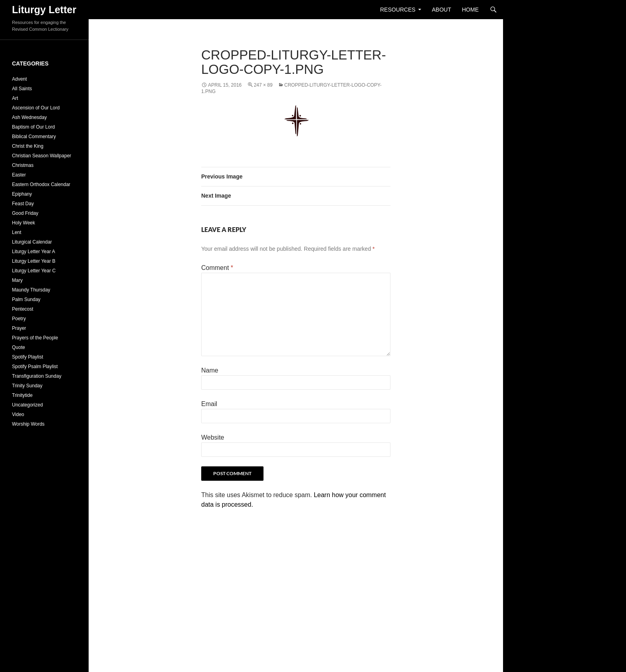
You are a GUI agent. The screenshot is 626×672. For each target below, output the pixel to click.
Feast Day (23, 204)
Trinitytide (22, 395)
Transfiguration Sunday (37, 376)
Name (210, 370)
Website (213, 437)
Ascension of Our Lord (36, 108)
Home (470, 10)
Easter (19, 175)
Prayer (19, 328)
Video (18, 414)
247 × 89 (263, 85)
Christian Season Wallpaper (42, 156)
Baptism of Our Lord (33, 127)
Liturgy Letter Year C (34, 271)
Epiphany (22, 194)
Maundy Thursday (31, 290)
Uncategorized (27, 405)
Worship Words (28, 424)
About (442, 10)
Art (15, 98)
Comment (217, 268)
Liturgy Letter (44, 10)
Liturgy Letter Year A (34, 252)
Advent (19, 79)
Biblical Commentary (34, 137)
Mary (17, 280)
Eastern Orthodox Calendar (41, 184)
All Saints (22, 89)
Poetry (19, 319)
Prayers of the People (35, 338)
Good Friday (25, 213)
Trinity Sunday (27, 386)
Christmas (23, 165)
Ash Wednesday (29, 117)
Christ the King (28, 146)
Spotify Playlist (28, 357)
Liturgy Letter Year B (34, 261)
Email (209, 404)
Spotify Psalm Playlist (35, 367)
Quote (19, 347)
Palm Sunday (26, 299)
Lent (17, 232)
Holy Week (24, 223)
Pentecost (23, 309)
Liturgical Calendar (32, 242)
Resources (398, 10)
